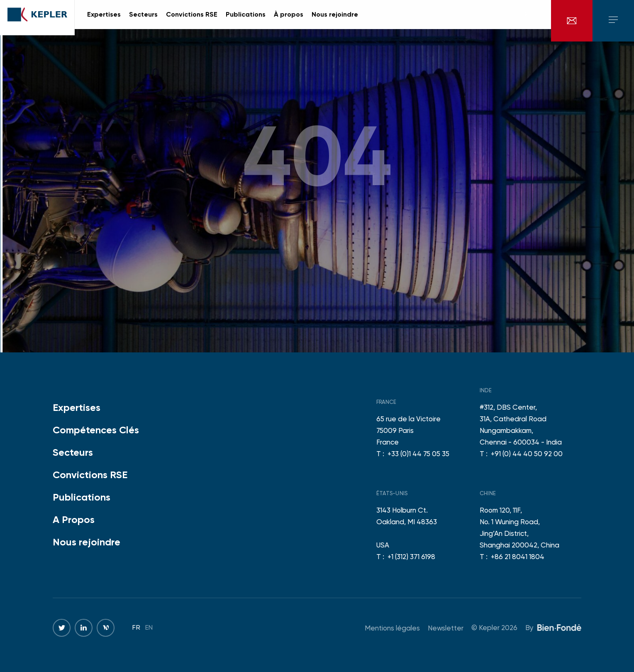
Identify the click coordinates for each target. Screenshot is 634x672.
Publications (82, 497)
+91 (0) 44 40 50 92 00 (527, 454)
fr (523, 21)
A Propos (74, 519)
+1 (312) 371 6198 (411, 557)
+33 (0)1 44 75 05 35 (418, 454)
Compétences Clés (96, 430)
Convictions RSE (90, 475)
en (535, 21)
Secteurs (73, 452)
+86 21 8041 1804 (518, 557)
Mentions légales (392, 628)
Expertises (77, 407)
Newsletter (446, 628)
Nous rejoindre (87, 542)
